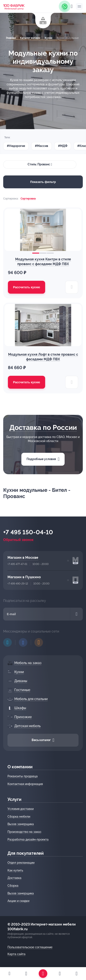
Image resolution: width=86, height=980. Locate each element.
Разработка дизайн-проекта (28, 840)
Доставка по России (43, 427)
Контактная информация (25, 784)
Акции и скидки (18, 901)
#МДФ (63, 146)
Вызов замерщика (21, 824)
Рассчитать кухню (27, 287)
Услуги (14, 799)
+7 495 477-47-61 (17, 564)
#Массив (42, 146)
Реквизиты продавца (23, 776)
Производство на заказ (24, 832)
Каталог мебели (30, 38)
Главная (11, 38)
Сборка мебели (19, 817)
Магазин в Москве (23, 558)
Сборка (13, 886)
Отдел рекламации (21, 863)
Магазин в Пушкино (24, 577)
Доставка (14, 878)
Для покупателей (26, 853)
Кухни (48, 38)
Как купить (15, 870)
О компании (20, 767)
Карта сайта (16, 954)
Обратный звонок (18, 540)
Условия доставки (21, 809)
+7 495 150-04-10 (28, 532)
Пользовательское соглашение (30, 947)
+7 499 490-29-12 (18, 584)
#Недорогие (16, 146)
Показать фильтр (43, 182)
